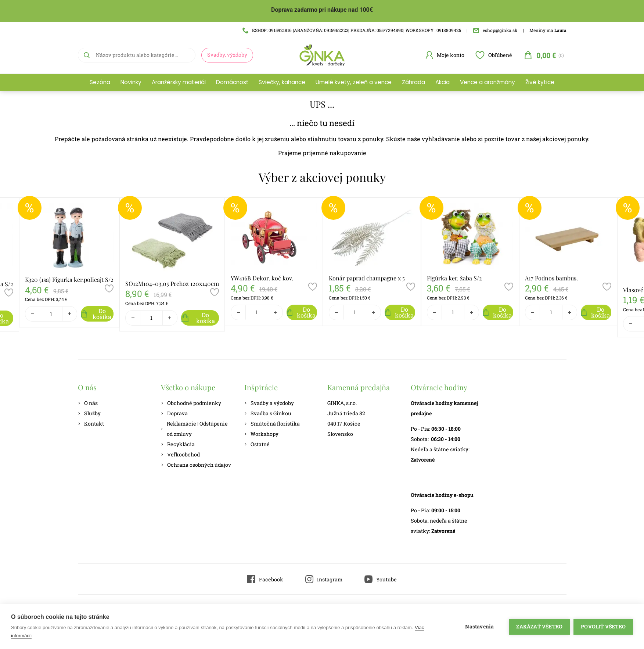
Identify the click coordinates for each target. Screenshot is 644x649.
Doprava (174, 413)
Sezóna (100, 82)
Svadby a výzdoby (269, 403)
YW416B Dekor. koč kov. (262, 278)
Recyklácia (178, 444)
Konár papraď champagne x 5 (367, 278)
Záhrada (413, 82)
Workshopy (261, 434)
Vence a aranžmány (488, 82)
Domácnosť (232, 82)
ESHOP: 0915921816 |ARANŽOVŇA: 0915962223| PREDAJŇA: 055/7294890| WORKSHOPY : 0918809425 (352, 30)
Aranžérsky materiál (179, 82)
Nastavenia (479, 627)
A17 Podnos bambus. (551, 278)
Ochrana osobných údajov (196, 465)
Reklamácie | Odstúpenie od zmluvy (194, 429)
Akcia (442, 82)
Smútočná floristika (272, 424)
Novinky (131, 82)
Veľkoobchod (180, 454)
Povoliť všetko (603, 627)
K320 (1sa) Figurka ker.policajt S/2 (69, 279)
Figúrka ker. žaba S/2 (454, 278)
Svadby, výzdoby (227, 55)
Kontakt (91, 424)
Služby (89, 413)
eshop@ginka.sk (495, 30)
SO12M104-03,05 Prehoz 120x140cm (172, 284)
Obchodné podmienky (191, 403)
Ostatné (257, 444)
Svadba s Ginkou (268, 413)
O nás (88, 403)
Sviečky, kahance (282, 82)
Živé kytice (540, 82)
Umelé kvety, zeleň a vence (354, 82)
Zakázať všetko (539, 627)
